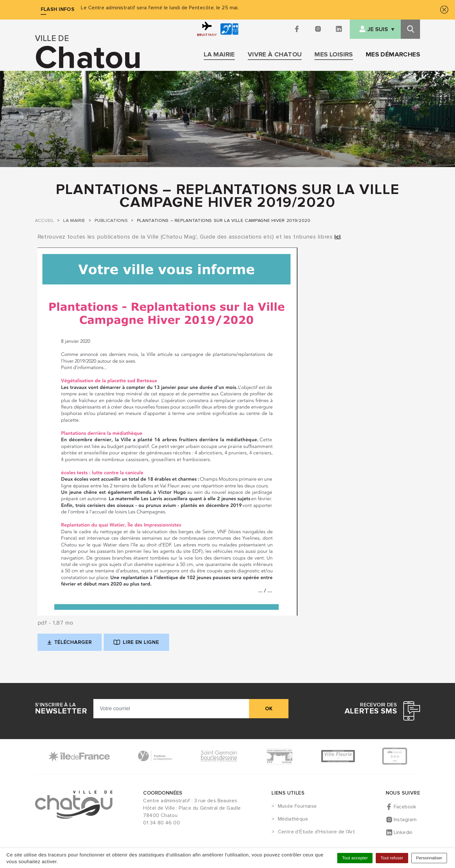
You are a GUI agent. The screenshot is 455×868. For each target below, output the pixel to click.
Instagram (405, 820)
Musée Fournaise (297, 806)
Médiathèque (293, 819)
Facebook (405, 807)
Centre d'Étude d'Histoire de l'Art (317, 832)
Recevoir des (371, 709)
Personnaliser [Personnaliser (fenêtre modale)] (429, 858)
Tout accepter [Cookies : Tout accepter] (355, 858)
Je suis (378, 29)
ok (269, 709)
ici (337, 237)
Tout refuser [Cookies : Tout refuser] (392, 858)
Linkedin (403, 832)
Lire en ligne (136, 642)
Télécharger (75, 644)
